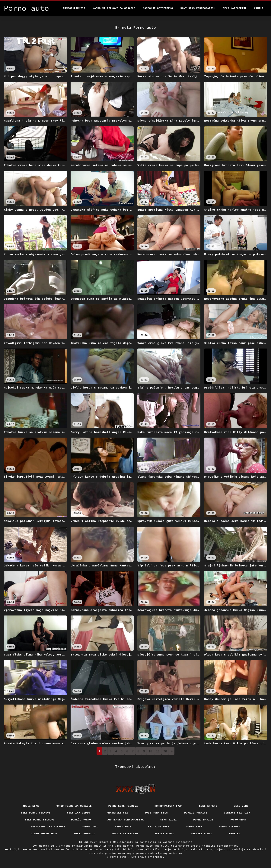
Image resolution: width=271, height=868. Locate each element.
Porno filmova (230, 826)
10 (150, 751)
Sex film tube (159, 826)
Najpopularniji (74, 8)
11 (158, 751)
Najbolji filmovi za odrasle (114, 8)
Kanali (259, 8)
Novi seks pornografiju (198, 8)
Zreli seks (31, 806)
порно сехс (90, 826)
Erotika (235, 833)
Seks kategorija (235, 8)
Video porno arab (44, 833)
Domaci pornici (196, 813)
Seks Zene (241, 806)
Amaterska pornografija (126, 820)
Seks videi (169, 820)
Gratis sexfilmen (125, 833)
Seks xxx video (79, 813)
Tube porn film (156, 813)
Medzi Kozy (123, 826)
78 (165, 751)
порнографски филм (169, 806)
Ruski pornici (84, 833)
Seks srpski (208, 806)
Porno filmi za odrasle (74, 806)
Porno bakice (203, 820)
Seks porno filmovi (36, 813)
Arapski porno (202, 833)
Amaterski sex (117, 813)
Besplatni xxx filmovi (48, 826)
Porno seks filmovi (123, 806)
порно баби (194, 826)
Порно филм (238, 820)
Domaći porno (81, 820)
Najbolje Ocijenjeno (158, 8)
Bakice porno (164, 833)
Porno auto (119, 857)
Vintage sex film (237, 813)
